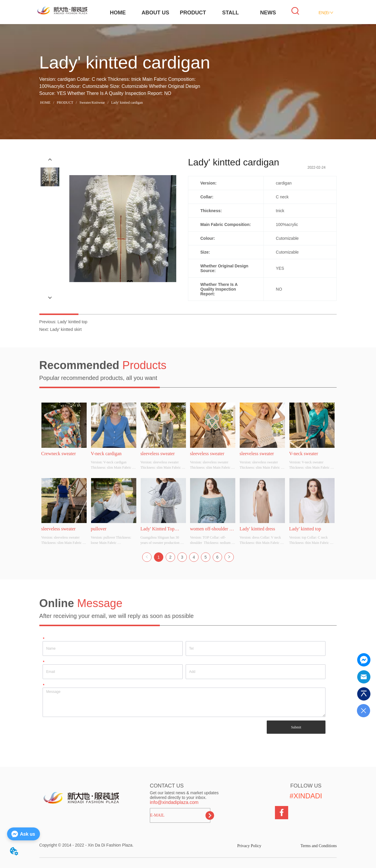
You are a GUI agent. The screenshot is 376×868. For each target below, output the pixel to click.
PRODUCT (193, 13)
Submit (296, 727)
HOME (118, 13)
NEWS (268, 13)
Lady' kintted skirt (66, 329)
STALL (230, 13)
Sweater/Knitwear (92, 103)
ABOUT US (155, 13)
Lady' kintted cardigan (126, 103)
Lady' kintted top (73, 322)
